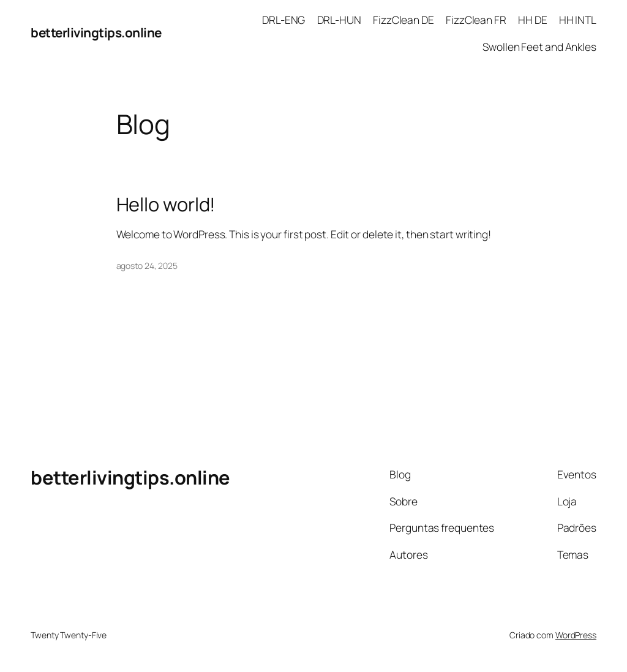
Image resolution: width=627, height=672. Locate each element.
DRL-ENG (283, 20)
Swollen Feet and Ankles (539, 47)
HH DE (533, 20)
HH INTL (578, 20)
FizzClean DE (404, 20)
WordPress (576, 635)
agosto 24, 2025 (147, 266)
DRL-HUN (339, 20)
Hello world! (166, 204)
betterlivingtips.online (96, 32)
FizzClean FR (476, 20)
